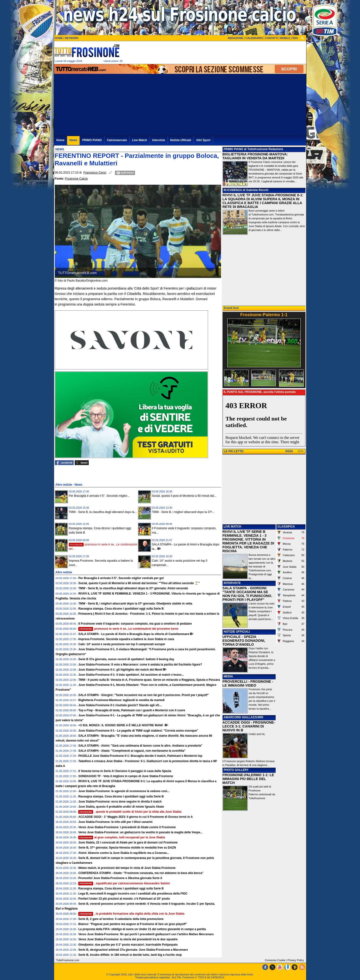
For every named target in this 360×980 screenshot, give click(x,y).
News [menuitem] (73, 140)
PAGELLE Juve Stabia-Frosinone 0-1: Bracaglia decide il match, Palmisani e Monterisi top (140, 756)
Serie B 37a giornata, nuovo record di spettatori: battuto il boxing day (126, 659)
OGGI (289, 451)
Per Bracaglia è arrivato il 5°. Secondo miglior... (99, 496)
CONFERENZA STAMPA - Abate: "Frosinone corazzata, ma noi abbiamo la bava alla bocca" (141, 873)
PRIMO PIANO (234, 149)
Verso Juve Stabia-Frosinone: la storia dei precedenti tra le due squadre (128, 939)
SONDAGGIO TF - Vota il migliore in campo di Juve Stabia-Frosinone (126, 776)
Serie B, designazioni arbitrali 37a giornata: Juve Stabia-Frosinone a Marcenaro (133, 950)
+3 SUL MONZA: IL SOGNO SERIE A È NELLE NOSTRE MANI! (121, 725)
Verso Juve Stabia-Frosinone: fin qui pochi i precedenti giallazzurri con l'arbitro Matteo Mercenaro (146, 934)
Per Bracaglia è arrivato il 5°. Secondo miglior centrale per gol (121, 578)
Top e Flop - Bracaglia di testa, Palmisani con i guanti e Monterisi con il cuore (132, 710)
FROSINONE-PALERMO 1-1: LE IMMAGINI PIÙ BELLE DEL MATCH (248, 779)
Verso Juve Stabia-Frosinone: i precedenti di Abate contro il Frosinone (127, 827)
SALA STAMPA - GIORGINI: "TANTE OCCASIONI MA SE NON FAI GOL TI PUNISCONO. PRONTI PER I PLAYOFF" (247, 594)
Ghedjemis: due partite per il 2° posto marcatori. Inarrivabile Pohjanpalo (128, 945)
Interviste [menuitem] (159, 140)
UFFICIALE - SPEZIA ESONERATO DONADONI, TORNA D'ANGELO (244, 641)
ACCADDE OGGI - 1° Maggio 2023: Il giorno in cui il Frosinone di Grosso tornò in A (136, 817)
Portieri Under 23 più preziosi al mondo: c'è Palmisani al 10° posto (124, 899)
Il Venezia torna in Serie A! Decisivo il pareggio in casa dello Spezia (125, 771)
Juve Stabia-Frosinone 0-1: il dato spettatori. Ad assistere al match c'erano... (131, 675)
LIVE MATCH (232, 527)
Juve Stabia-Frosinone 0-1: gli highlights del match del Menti (120, 670)
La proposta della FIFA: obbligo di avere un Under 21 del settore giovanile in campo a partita (142, 929)
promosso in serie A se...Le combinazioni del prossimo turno (128, 629)
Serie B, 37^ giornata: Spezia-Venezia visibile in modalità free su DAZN (127, 848)
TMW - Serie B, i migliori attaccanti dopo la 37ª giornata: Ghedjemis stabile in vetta (135, 604)
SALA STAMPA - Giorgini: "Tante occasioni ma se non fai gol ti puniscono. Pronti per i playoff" (144, 695)
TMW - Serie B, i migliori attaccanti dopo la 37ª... (183, 512)
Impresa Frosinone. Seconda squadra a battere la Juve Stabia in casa (126, 639)
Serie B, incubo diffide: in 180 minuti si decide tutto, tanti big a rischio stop (130, 955)
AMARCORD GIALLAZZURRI (244, 717)
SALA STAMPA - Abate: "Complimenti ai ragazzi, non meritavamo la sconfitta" (132, 751)
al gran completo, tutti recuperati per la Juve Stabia (122, 837)
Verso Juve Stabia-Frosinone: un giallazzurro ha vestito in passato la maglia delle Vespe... (140, 832)
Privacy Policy (296, 960)
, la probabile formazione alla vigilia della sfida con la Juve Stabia (131, 914)
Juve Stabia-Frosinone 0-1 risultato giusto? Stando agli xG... (120, 705)
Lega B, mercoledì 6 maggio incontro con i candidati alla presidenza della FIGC (133, 894)
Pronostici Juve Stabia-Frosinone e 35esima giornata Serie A (120, 878)
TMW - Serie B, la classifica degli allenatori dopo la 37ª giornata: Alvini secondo (133, 588)
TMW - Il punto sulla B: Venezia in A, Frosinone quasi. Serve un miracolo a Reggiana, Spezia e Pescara (149, 680)
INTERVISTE (232, 583)
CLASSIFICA (286, 527)
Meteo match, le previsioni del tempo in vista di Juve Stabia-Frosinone (127, 868)
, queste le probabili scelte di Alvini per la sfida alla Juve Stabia (130, 812)
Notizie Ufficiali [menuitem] (181, 140)
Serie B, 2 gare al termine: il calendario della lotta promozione (121, 919)
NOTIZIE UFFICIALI (237, 632)
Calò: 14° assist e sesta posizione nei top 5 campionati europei (122, 644)
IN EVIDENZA (233, 190)
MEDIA (228, 676)
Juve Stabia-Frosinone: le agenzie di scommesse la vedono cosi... (124, 791)
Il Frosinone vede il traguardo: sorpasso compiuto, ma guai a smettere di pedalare (135, 624)
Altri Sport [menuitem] (203, 140)
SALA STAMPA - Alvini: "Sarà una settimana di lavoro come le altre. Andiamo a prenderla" (140, 746)
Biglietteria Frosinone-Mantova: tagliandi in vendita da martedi (121, 700)
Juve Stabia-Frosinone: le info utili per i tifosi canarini (115, 822)
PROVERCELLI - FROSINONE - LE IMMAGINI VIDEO (248, 683)
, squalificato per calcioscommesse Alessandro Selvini (124, 883)
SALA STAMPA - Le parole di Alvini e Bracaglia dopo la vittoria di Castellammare (134, 634)
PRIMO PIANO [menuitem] (92, 140)
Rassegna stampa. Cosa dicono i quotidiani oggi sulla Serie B (121, 609)
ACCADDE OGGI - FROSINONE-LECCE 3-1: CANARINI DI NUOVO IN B (249, 726)
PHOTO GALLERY (236, 770)
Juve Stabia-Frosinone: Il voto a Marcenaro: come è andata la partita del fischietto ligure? (140, 665)
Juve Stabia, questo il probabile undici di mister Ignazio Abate (121, 807)
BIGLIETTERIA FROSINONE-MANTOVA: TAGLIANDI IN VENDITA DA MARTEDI (255, 156)
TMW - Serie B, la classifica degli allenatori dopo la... (103, 512)
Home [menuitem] (60, 140)
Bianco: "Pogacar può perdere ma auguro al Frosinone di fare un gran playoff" (132, 924)
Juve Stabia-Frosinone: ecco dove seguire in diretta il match (120, 802)
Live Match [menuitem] (140, 140)
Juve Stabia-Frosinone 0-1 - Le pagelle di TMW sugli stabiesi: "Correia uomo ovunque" (138, 731)
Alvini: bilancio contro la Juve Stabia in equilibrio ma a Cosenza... (124, 853)
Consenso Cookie (275, 960)
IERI (300, 451)
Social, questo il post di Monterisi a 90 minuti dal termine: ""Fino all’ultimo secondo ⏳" (139, 583)
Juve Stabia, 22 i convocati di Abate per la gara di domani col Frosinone (128, 842)
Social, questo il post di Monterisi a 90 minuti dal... (184, 496)
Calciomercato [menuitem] (117, 140)
